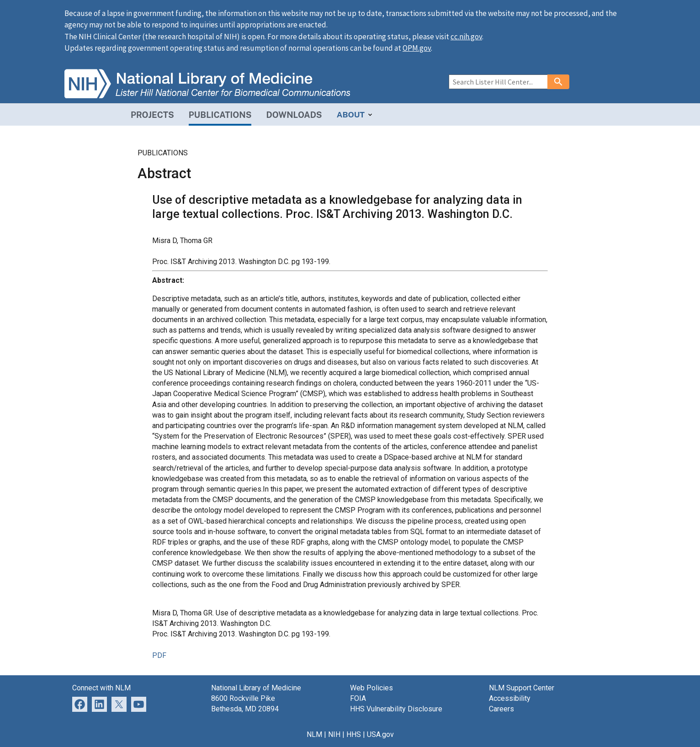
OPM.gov (417, 48)
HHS (354, 734)
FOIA (358, 698)
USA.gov (380, 734)
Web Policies (371, 688)
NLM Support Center (522, 688)
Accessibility (510, 698)
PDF (159, 655)
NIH (334, 734)
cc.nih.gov (466, 37)
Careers (501, 709)
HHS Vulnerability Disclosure (396, 709)
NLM (314, 734)
